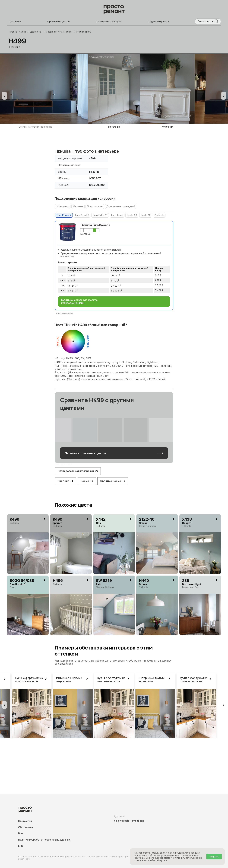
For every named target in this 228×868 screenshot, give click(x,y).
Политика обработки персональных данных (44, 840)
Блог (21, 833)
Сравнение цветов (58, 22)
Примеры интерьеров (109, 22)
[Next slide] (224, 96)
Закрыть (214, 857)
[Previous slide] (4, 96)
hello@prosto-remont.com (129, 821)
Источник (114, 127)
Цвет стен (15, 22)
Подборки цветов (158, 22)
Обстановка (25, 827)
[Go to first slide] (224, 705)
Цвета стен (25, 821)
